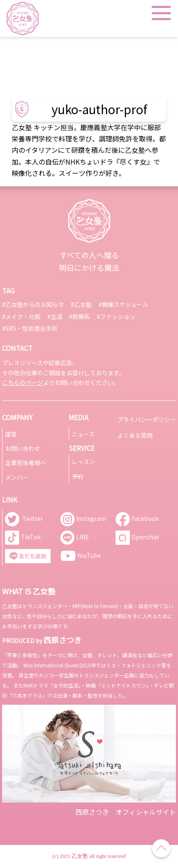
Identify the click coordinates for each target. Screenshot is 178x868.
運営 (11, 434)
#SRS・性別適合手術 (30, 328)
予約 (77, 476)
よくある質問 (135, 435)
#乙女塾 (81, 304)
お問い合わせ (23, 448)
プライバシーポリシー (147, 419)
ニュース (83, 434)
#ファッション (116, 316)
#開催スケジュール (123, 304)
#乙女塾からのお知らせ (33, 304)
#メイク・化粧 (21, 316)
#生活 (55, 316)
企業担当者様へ (26, 463)
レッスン (83, 462)
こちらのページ (23, 382)
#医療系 (80, 316)
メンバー (17, 477)
